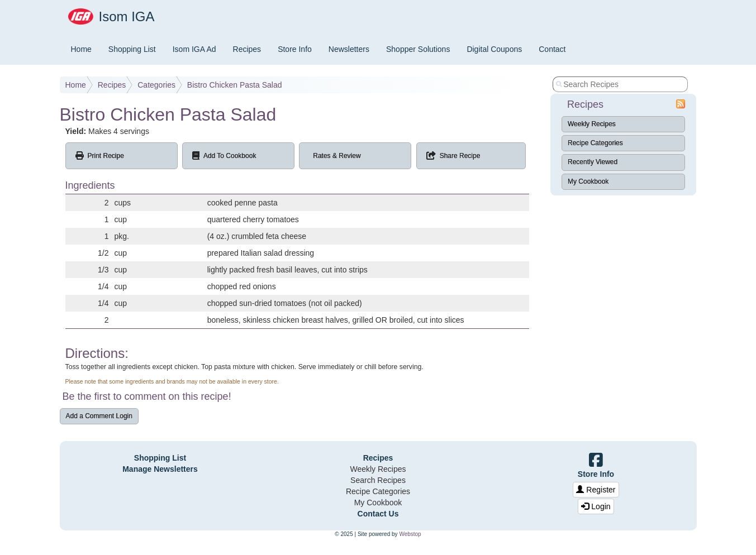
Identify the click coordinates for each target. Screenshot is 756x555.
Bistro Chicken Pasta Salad (235, 85)
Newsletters (349, 49)
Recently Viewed (593, 162)
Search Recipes (378, 480)
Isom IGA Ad (194, 49)
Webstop (410, 534)
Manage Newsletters (160, 469)
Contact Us (378, 514)
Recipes (247, 49)
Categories (156, 85)
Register (596, 490)
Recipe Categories (595, 143)
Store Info (295, 49)
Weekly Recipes (592, 124)
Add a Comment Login (99, 416)
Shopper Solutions (418, 49)
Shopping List (132, 49)
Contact (552, 49)
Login (596, 506)
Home (81, 49)
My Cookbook (588, 181)
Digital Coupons (494, 49)
